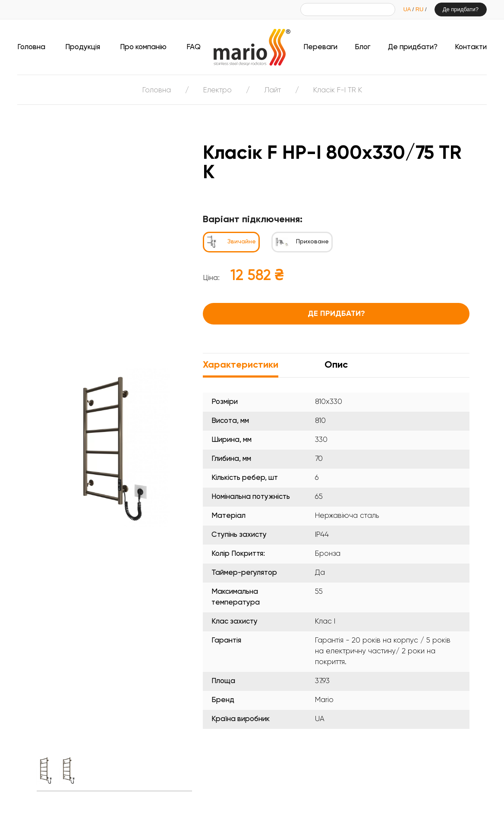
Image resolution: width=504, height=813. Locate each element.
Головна (31, 47)
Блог (362, 47)
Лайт (272, 90)
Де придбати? (461, 9)
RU (420, 9)
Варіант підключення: (253, 220)
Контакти (471, 47)
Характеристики (241, 365)
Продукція (83, 47)
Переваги (320, 47)
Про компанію (143, 47)
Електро (217, 90)
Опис (336, 365)
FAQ (194, 47)
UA (408, 9)
